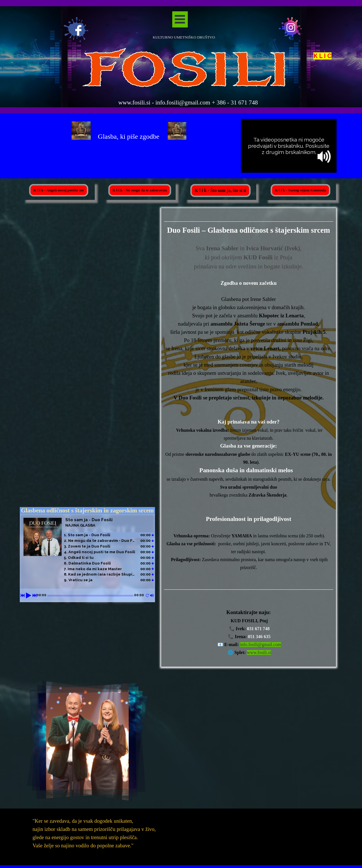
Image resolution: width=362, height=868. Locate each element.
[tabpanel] (79, 30)
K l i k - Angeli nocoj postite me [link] (59, 190)
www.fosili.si (259, 652)
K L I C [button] (322, 57)
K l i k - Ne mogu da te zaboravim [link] (140, 190)
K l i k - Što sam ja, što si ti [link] (220, 190)
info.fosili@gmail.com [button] (260, 644)
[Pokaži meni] (180, 19)
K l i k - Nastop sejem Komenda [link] (300, 190)
